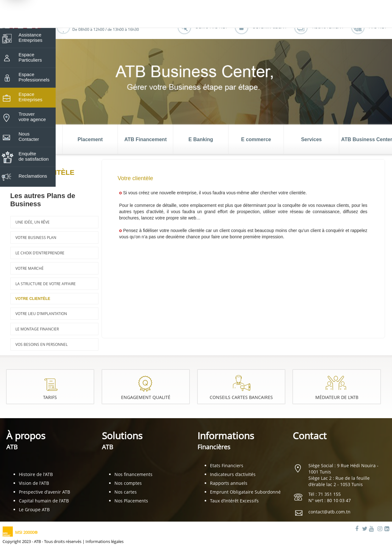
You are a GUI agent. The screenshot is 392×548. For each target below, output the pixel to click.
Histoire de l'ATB (36, 474)
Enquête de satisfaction (34, 156)
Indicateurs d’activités (233, 474)
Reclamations (33, 176)
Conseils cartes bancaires (241, 397)
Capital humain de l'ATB (44, 501)
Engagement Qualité (146, 397)
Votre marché (30, 268)
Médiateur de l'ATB (337, 397)
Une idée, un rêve (33, 222)
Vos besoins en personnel (41, 344)
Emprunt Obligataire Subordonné (245, 492)
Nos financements (133, 474)
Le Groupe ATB (34, 509)
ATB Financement (145, 139)
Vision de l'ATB (34, 483)
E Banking (201, 139)
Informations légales (105, 541)
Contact (310, 436)
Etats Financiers (227, 465)
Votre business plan (36, 238)
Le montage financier (37, 329)
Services (312, 139)
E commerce (256, 139)
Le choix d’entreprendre (40, 253)
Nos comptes (128, 483)
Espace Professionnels (34, 77)
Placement (90, 139)
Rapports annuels (229, 483)
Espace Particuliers (30, 57)
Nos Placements (131, 501)
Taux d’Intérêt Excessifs (234, 501)
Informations (226, 440)
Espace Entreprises (30, 97)
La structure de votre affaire (46, 284)
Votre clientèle (33, 299)
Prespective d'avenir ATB (44, 492)
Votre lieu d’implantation (41, 314)
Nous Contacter (29, 136)
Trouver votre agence (32, 117)
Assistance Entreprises (30, 37)
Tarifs (50, 397)
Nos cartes (126, 492)
